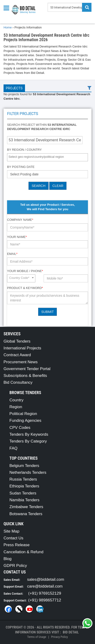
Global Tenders (17, 341)
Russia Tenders (23, 479)
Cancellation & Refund (23, 552)
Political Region (23, 414)
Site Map (11, 531)
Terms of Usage (37, 637)
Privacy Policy (59, 637)
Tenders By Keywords (29, 434)
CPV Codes (20, 428)
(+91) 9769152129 (45, 593)
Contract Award (17, 355)
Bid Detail (71, 632)
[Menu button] (8, 8)
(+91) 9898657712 (45, 600)
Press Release (17, 545)
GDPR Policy (15, 566)
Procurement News (21, 362)
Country (17, 400)
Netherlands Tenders (28, 472)
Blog (8, 559)
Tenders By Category (28, 441)
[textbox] (49, 157)
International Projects (22, 348)
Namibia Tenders (24, 500)
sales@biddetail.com (46, 579)
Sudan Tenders (23, 493)
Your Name (17, 237)
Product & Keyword (25, 288)
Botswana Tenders (26, 514)
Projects (14, 88)
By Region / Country (24, 150)
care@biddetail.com (45, 586)
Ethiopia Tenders (24, 486)
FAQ (13, 448)
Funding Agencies (25, 421)
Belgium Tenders (24, 466)
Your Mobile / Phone (25, 271)
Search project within (42, 127)
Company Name (20, 220)
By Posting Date (21, 167)
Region (16, 407)
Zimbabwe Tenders (26, 507)
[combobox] (47, 157)
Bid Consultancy (18, 382)
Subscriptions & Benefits (25, 376)
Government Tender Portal (27, 369)
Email (12, 254)
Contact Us (13, 538)
